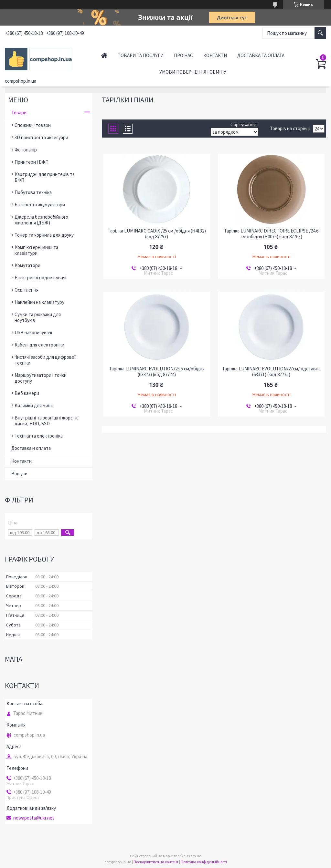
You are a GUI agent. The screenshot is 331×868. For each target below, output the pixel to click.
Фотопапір (26, 150)
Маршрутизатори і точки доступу (41, 378)
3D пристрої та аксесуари (41, 137)
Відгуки (19, 474)
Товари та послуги (141, 55)
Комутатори (27, 265)
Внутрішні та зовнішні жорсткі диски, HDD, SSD (47, 421)
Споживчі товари (33, 125)
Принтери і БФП (32, 162)
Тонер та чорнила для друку (44, 235)
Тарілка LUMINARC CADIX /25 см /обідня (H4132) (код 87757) (157, 234)
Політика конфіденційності (204, 862)
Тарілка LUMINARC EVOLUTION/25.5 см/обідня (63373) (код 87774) (157, 372)
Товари (19, 113)
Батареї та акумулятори (40, 205)
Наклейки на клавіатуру (39, 302)
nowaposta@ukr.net (34, 818)
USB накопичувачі (33, 332)
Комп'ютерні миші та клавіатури (36, 250)
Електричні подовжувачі (40, 278)
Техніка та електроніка (39, 436)
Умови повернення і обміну (193, 72)
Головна (104, 55)
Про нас (183, 55)
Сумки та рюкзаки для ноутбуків (38, 317)
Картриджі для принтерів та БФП (45, 177)
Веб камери (27, 393)
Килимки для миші (34, 405)
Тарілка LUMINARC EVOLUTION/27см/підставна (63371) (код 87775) (271, 372)
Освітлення (27, 290)
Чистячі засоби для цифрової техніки (45, 360)
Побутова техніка (33, 192)
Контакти (215, 55)
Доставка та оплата (261, 55)
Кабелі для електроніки (39, 345)
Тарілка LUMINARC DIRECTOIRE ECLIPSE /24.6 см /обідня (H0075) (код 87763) (271, 234)
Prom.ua (194, 856)
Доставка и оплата (31, 448)
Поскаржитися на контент (156, 862)
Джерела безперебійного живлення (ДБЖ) (41, 220)
